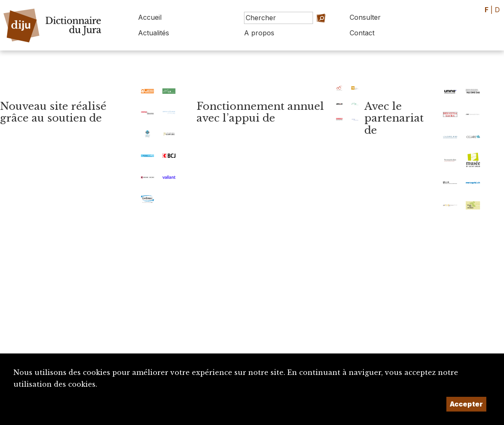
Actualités (154, 33)
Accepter (466, 404)
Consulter (365, 17)
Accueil (150, 17)
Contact (362, 33)
